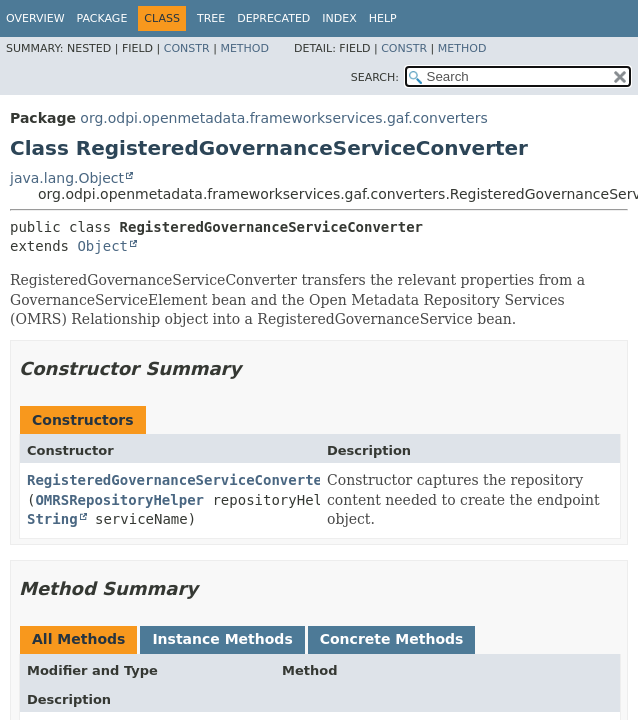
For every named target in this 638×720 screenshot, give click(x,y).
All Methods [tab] (78, 639)
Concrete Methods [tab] (392, 639)
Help (383, 18)
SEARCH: (375, 77)
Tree (211, 18)
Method (244, 48)
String (52, 519)
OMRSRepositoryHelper (119, 500)
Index (339, 18)
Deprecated (273, 18)
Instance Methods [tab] (222, 639)
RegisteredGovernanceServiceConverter (178, 480)
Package (102, 18)
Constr (187, 48)
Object (102, 246)
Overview (35, 18)
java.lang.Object (67, 178)
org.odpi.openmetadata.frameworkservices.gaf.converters (283, 118)
